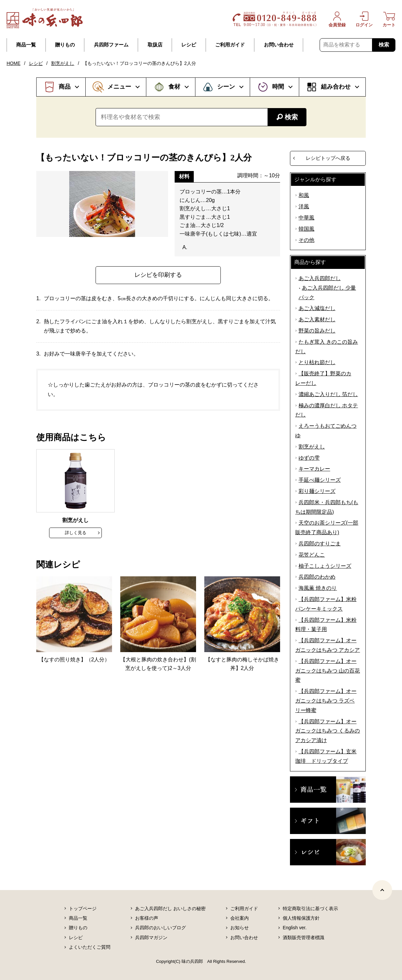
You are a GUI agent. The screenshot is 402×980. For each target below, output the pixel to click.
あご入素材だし (317, 319)
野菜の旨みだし (317, 331)
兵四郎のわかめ (317, 577)
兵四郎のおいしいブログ (160, 928)
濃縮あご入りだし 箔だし (328, 394)
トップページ (83, 908)
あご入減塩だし (317, 308)
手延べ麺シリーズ (320, 480)
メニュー (119, 87)
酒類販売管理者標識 (303, 937)
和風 (304, 195)
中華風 (306, 218)
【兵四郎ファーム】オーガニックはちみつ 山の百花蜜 (328, 671)
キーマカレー (314, 469)
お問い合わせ (279, 45)
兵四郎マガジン (151, 937)
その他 (306, 240)
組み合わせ (336, 87)
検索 (384, 45)
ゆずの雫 (309, 458)
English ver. (295, 928)
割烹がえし (63, 63)
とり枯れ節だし (317, 362)
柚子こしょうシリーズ (325, 566)
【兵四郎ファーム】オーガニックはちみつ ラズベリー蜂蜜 (326, 701)
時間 (278, 87)
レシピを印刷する (158, 275)
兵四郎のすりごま (320, 544)
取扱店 (155, 45)
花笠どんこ (312, 555)
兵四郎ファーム (111, 45)
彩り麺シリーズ (317, 491)
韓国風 (306, 229)
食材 (174, 87)
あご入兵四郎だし (320, 278)
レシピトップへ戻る (328, 158)
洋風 (304, 206)
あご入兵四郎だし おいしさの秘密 (170, 908)
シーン (226, 87)
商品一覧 (26, 45)
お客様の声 (147, 918)
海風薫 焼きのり (318, 588)
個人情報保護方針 (301, 918)
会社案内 (240, 918)
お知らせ (240, 928)
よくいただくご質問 (90, 947)
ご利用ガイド (230, 45)
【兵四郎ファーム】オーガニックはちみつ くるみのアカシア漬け (328, 731)
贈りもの (65, 45)
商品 (65, 87)
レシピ (189, 45)
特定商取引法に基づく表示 (310, 908)
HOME (14, 63)
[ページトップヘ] (382, 890)
